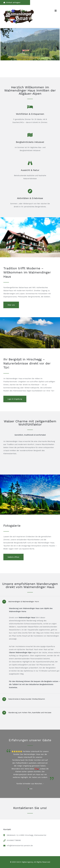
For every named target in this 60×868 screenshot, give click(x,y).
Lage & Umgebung (15, 399)
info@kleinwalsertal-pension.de (20, 846)
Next (56, 46)
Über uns (11, 305)
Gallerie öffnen (13, 557)
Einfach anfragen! (12, 2)
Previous (4, 46)
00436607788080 (14, 840)
